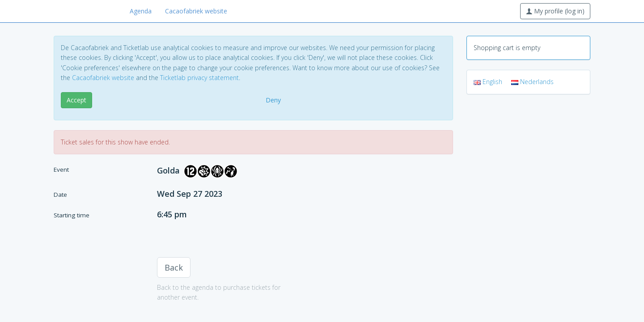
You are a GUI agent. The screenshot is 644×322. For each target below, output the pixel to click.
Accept (76, 100)
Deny (273, 100)
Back (174, 267)
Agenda (141, 11)
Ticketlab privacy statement (199, 78)
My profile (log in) (555, 11)
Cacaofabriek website (196, 11)
